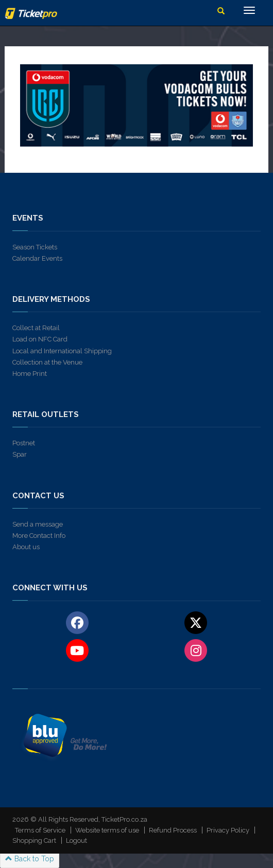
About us (26, 547)
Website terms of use (107, 830)
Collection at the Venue (47, 362)
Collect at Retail (36, 328)
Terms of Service (40, 830)
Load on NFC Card (40, 339)
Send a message (38, 524)
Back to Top (30, 859)
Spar (20, 454)
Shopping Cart (34, 840)
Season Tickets (35, 247)
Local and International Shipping (62, 351)
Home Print (30, 374)
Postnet (24, 443)
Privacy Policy (228, 830)
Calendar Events (37, 258)
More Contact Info (39, 536)
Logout (76, 840)
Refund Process (173, 830)
